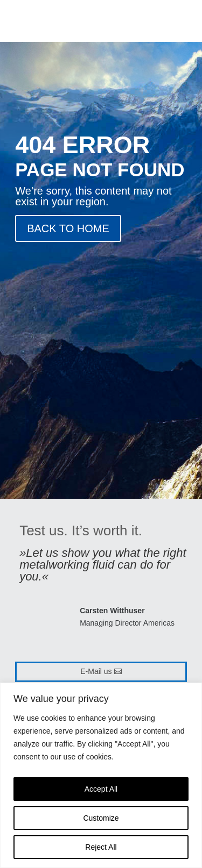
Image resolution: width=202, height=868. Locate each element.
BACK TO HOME (68, 228)
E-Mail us (96, 671)
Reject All (101, 847)
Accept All (101, 789)
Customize (101, 818)
